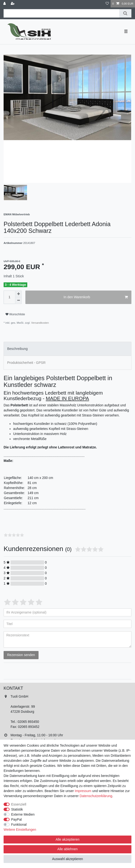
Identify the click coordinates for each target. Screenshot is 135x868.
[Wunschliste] (107, 4)
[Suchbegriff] (61, 13)
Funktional (19, 825)
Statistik (17, 809)
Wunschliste (15, 314)
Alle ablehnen (68, 849)
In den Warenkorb (96, 297)
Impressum (83, 791)
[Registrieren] (13, 4)
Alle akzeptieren (67, 839)
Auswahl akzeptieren (67, 859)
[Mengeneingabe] (9, 297)
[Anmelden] (5, 4)
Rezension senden (21, 655)
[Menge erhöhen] (18, 294)
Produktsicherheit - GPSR (26, 363)
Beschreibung (17, 349)
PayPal (17, 819)
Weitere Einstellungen (20, 830)
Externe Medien (23, 814)
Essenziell (19, 804)
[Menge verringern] (18, 301)
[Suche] (125, 13)
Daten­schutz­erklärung (96, 796)
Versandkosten (40, 323)
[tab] (67, 349)
